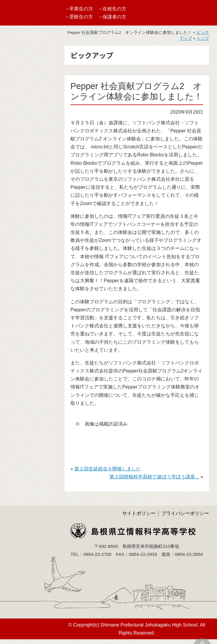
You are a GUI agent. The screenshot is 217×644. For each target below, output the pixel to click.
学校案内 (14, 94)
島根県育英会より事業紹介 (28, 272)
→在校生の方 (112, 9)
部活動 (12, 193)
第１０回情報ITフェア (28, 165)
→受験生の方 (79, 17)
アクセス (14, 241)
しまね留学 (16, 179)
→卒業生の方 (79, 9)
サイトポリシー (139, 513)
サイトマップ (19, 255)
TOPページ (16, 80)
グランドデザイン (23, 108)
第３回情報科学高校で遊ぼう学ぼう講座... (154, 477)
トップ (203, 38)
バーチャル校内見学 (26, 122)
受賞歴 (12, 136)
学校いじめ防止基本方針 (28, 224)
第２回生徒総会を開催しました (108, 469)
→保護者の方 (112, 17)
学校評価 (14, 207)
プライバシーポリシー (185, 513)
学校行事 (14, 151)
